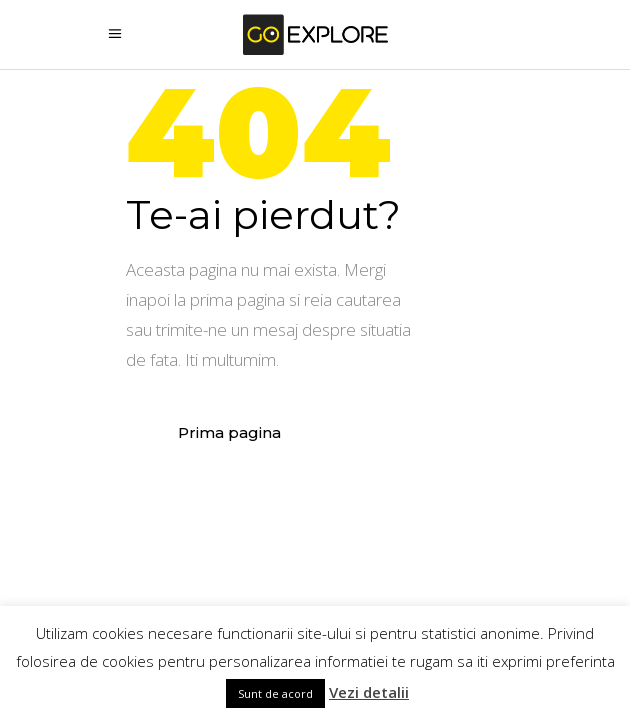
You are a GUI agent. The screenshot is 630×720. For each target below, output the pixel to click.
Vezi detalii (369, 692)
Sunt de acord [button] (275, 693)
